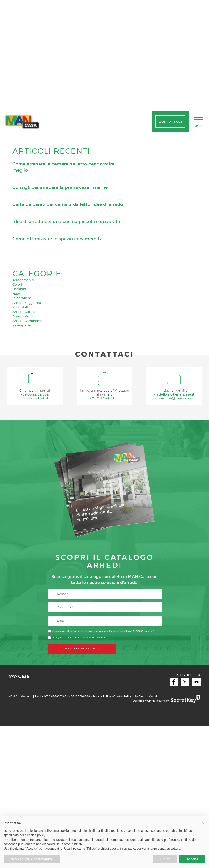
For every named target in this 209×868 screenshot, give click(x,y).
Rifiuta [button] (165, 859)
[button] (203, 823)
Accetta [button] (192, 859)
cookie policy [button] (36, 835)
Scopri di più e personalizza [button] (32, 859)
